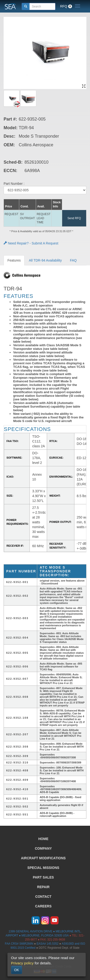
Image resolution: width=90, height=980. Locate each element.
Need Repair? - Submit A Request (31, 243)
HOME (43, 839)
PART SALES (43, 877)
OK (17, 970)
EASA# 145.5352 (47, 944)
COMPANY (43, 848)
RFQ (66, 6)
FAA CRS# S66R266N (19, 944)
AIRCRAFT (43, 858)
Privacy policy (22, 963)
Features (14, 260)
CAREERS (43, 906)
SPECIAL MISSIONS (43, 868)
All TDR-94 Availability (45, 260)
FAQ (73, 260)
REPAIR (43, 887)
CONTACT (43, 897)
